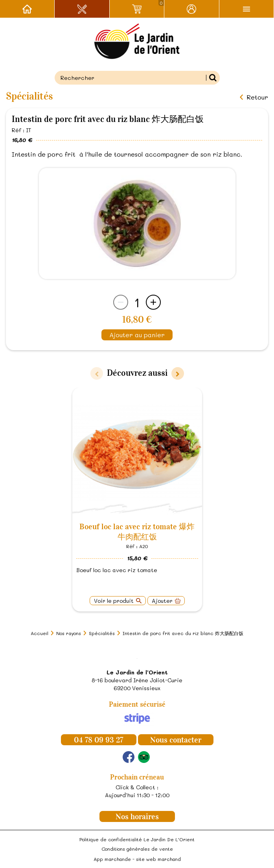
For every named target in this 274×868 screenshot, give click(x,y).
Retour (257, 97)
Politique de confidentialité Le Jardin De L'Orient (137, 839)
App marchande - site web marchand (137, 859)
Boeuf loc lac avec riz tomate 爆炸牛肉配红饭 (137, 532)
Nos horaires (137, 816)
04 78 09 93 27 (98, 740)
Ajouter (162, 601)
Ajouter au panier (137, 335)
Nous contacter (176, 740)
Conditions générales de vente (137, 849)
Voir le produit (114, 601)
